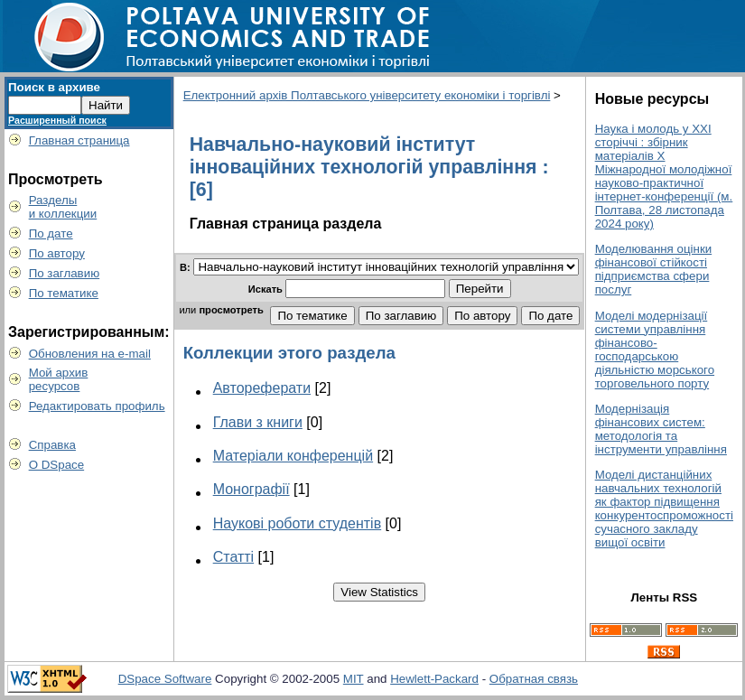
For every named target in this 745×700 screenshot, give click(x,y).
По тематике (64, 293)
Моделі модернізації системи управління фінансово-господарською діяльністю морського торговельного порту (655, 350)
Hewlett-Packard (434, 679)
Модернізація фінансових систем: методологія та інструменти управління (661, 429)
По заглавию (65, 273)
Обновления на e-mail (90, 354)
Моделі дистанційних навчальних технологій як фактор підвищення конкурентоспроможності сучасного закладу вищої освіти (664, 509)
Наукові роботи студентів (298, 523)
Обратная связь (534, 679)
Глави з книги (258, 422)
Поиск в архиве (54, 87)
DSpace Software (165, 679)
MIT (354, 679)
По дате (51, 233)
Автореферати (262, 388)
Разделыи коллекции (63, 207)
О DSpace (57, 465)
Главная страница (79, 140)
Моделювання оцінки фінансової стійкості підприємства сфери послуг (654, 269)
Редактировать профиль (97, 406)
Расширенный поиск (57, 120)
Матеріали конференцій (293, 456)
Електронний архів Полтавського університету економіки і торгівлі (367, 95)
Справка (52, 445)
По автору (57, 253)
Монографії (251, 489)
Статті (233, 557)
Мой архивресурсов (59, 379)
